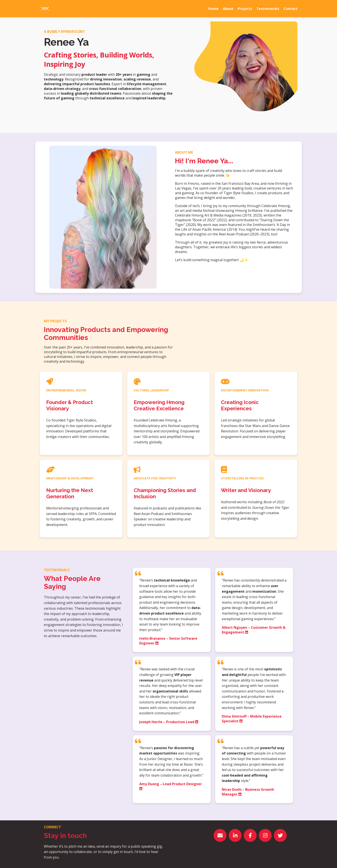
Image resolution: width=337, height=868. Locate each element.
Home (213, 9)
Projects (245, 9)
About (228, 9)
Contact (290, 9)
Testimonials (268, 9)
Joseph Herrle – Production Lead (169, 722)
